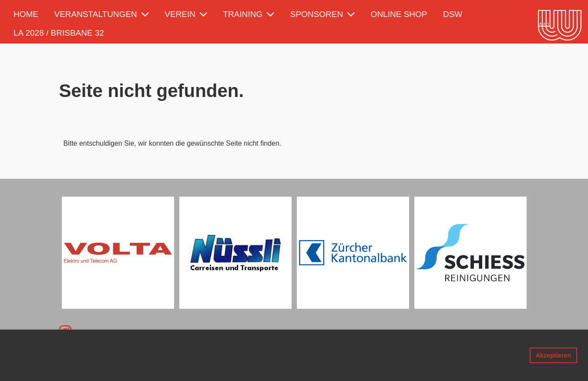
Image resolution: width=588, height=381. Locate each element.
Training (249, 14)
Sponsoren (323, 14)
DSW (453, 14)
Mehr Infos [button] (111, 369)
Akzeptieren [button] (554, 355)
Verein (186, 14)
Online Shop (399, 14)
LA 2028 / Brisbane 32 (59, 33)
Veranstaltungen (101, 14)
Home (26, 14)
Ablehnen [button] (507, 355)
